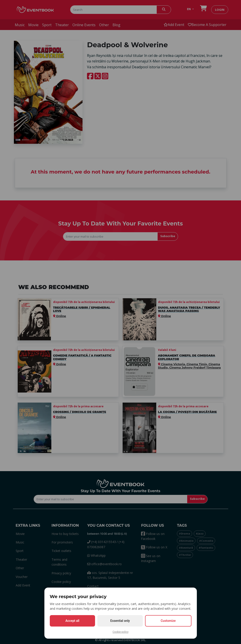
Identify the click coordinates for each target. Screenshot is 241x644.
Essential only (120, 621)
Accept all (72, 621)
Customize (168, 621)
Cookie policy (120, 632)
